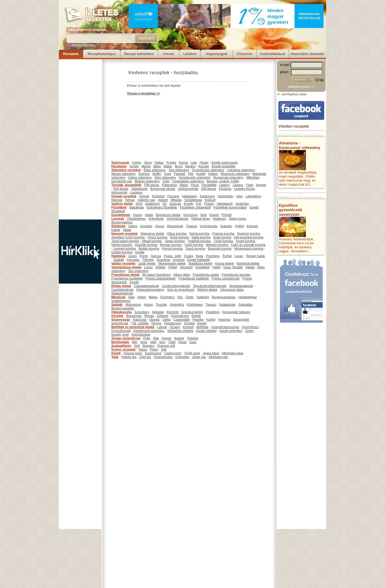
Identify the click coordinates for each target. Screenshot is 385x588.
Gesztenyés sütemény (195, 178)
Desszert (186, 267)
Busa (200, 256)
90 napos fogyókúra (157, 275)
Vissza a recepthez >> (144, 93)
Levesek (118, 219)
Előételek (119, 226)
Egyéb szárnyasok (225, 163)
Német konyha (122, 245)
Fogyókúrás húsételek (127, 279)
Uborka (154, 320)
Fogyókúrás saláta (206, 275)
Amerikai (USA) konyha (128, 237)
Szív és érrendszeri (181, 290)
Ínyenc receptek (124, 350)
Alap (131, 297)
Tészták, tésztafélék (126, 185)
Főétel (173, 267)
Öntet (190, 297)
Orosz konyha (157, 237)
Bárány (190, 166)
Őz (165, 204)
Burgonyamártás (224, 297)
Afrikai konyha (152, 241)
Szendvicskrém (192, 312)
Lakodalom (253, 196)
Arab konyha (222, 237)
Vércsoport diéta (232, 290)
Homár (167, 338)
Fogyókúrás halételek (194, 279)
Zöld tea (145, 357)
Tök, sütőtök (140, 323)
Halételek (119, 256)
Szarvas (175, 204)
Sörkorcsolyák (188, 189)
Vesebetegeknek (241, 286)
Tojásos (192, 226)
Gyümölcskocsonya (225, 327)
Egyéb (188, 204)
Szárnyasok (120, 163)
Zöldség (163, 316)
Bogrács (148, 346)
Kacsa (183, 163)
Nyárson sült (166, 346)
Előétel (161, 267)
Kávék (116, 353)
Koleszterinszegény (150, 290)
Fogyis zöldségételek (161, 279)
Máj (135, 342)
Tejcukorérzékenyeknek (209, 286)
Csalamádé (182, 320)
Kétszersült (119, 193)
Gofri (166, 181)
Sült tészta (209, 189)
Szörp (249, 331)
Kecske (204, 166)
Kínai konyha (180, 237)
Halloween (190, 196)
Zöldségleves (136, 219)
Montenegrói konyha (249, 249)
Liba (194, 163)
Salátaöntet (227, 305)
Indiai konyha (201, 237)
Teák (115, 357)
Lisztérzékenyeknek (176, 286)
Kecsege (133, 260)
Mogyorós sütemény (235, 174)
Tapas (143, 350)
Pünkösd (158, 196)
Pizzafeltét (209, 185)
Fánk (250, 185)
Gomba (189, 323)
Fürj (199, 204)
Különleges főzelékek (162, 207)
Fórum (168, 54)
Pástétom (213, 312)
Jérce (148, 163)
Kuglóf (201, 174)
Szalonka (242, 204)
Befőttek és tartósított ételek (133, 327)
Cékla (166, 320)
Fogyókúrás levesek (236, 275)
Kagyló (179, 338)
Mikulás (176, 200)
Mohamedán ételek (172, 264)
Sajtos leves (238, 219)
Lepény (224, 185)
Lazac (239, 256)
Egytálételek (121, 215)
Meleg (153, 297)
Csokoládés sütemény (188, 181)
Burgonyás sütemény (228, 178)
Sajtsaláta (245, 305)
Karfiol (211, 320)
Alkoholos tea (218, 357)
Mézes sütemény (124, 174)
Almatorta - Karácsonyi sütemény (300, 145)
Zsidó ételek (147, 264)
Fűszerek (245, 54)
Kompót (188, 327)
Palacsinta (169, 185)
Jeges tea (199, 357)
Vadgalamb (225, 204)
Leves (133, 256)
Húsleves (219, 219)
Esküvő (210, 200)
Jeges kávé (211, 353)
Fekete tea (129, 357)
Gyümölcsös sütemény (208, 170)
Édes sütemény (155, 170)
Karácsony (207, 196)
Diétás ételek (121, 286)
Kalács (213, 174)
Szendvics (142, 312)
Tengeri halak (255, 256)
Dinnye (156, 323)
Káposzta (140, 320)
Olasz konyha (177, 234)
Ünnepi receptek (124, 196)
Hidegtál (158, 312)
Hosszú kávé (133, 353)
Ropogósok (175, 226)
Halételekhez (247, 297)
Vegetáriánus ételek (126, 267)
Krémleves (156, 219)
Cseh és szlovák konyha (248, 245)
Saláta (250, 267)
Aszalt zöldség (206, 331)
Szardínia (163, 260)
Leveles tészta (245, 189)
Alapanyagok (217, 54)
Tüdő (172, 342)
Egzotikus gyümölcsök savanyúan (291, 210)
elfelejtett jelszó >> (301, 87)
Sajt (164, 350)
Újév (239, 196)
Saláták (119, 260)
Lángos (238, 185)
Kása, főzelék (233, 267)
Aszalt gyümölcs (231, 331)
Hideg (142, 297)
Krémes (144, 174)
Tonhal (227, 256)
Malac (168, 166)
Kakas (159, 163)
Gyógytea (182, 357)
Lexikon (190, 54)
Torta (168, 174)
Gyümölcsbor (141, 335)
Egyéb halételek (199, 260)
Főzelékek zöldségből (195, 207)
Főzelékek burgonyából (230, 207)
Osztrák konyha (146, 245)
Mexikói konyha (217, 245)
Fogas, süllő (173, 256)
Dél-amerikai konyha (249, 237)
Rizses (149, 316)
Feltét (217, 267)
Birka (157, 166)
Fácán (204, 163)
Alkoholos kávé (232, 353)
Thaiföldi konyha (199, 241)
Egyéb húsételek (224, 166)
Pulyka (171, 163)
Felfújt (239, 226)
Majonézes (133, 305)
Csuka (188, 256)
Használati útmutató (307, 54)
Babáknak (137, 207)
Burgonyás (134, 316)
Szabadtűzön (121, 346)
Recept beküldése (139, 54)
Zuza (193, 342)
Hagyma (224, 320)
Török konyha (223, 241)
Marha (146, 166)
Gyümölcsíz (250, 327)
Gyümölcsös (209, 226)
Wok (203, 215)
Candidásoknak (123, 290)
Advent (163, 200)
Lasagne (136, 193)
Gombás (146, 226)
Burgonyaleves (122, 222)
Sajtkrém (203, 297)
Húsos (137, 215)
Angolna (179, 260)
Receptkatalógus (102, 54)
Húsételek (119, 166)
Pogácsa (225, 189)
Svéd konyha (194, 245)
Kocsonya (190, 215)
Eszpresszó (153, 353)
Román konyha (171, 245)
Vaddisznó (152, 204)
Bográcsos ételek (168, 215)
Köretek (118, 316)
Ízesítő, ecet (120, 335)
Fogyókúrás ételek (126, 275)
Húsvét (144, 196)
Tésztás (161, 305)
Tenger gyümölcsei (126, 338)
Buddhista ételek (200, 264)
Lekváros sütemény (241, 170)
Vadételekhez (121, 301)
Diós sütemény (165, 178)
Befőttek (202, 327)
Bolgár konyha (149, 249)
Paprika (198, 320)
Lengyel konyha (125, 249)
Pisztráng (213, 256)
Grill (137, 346)
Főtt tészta (152, 185)
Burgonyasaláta (123, 308)
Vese (144, 342)
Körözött (173, 312)
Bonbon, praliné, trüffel (223, 181)
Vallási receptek (124, 264)
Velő (153, 342)
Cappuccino (173, 353)
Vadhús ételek (122, 204)
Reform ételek (207, 290)
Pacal (182, 342)
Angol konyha (246, 241)
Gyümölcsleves (177, 219)
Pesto (154, 350)
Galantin (226, 226)
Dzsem (175, 327)
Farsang (173, 196)
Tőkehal (148, 260)
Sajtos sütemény (140, 178)
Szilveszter (226, 196)
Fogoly (209, 204)
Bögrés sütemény (147, 181)
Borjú (179, 166)
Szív (162, 342)
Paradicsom (173, 323)
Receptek (71, 54)
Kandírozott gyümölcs (149, 331)
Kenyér (261, 185)
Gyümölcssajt (121, 331)
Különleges (195, 305)
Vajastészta (139, 189)
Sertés (134, 166)
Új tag (319, 80)
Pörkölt (227, 215)
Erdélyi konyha (122, 252)
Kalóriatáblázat (273, 54)
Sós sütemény (179, 170)
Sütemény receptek (126, 170)
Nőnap (130, 200)
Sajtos (133, 226)
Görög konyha (199, 234)
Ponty (144, 256)
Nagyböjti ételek (248, 264)
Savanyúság (121, 320)
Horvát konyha (172, 249)
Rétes (184, 185)
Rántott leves (201, 219)
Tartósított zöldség (180, 331)
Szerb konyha (195, 249)
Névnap (117, 200)
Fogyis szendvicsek (226, 279)
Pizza (195, 185)
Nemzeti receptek (125, 234)
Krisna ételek (224, 264)
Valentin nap (147, 200)
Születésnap (193, 200)
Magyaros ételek (152, 234)
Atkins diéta (182, 275)
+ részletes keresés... (82, 45)
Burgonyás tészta (163, 189)
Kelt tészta (121, 189)
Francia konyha (223, 234)
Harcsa (156, 256)
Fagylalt (179, 174)
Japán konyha (175, 241)
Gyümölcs (167, 297)
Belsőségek (120, 342)
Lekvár (162, 327)
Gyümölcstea (163, 357)
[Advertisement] (80, 139)
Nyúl (139, 204)
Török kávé (192, 353)
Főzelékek (119, 207)
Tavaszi (211, 305)
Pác (180, 297)
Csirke (137, 163)
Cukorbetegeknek (147, 286)
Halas (149, 215)
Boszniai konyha (220, 249)
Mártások (119, 297)
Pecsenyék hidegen (236, 312)
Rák (156, 338)
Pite (191, 174)
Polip (147, 338)
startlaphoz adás (292, 94)
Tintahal (192, 338)
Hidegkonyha (122, 312)
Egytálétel (203, 267)
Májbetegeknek (122, 293)
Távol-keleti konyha (125, 241)
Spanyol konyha (249, 234)
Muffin (157, 174)
